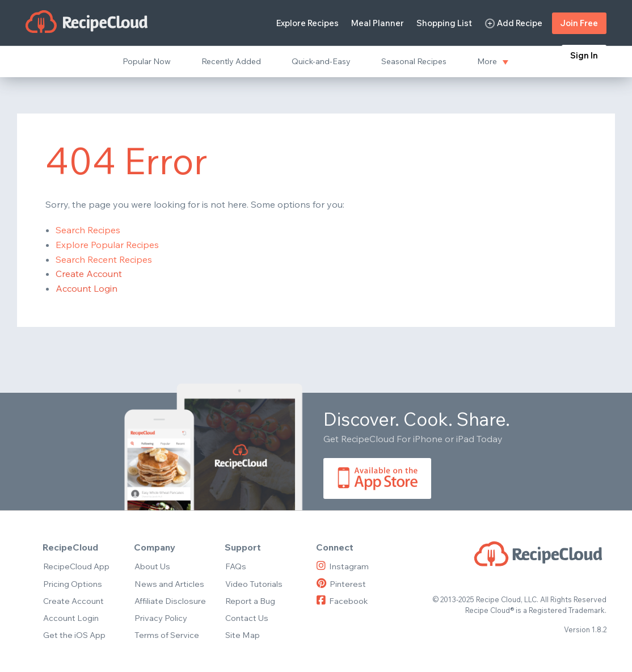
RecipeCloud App (76, 566)
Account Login (87, 288)
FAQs (236, 566)
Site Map (243, 635)
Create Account (89, 274)
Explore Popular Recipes (107, 245)
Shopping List (444, 23)
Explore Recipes (307, 23)
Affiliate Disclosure (170, 601)
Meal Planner (378, 23)
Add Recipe (513, 24)
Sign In (584, 55)
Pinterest (341, 584)
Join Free (579, 23)
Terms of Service (167, 635)
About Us (152, 566)
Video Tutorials (254, 584)
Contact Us (247, 618)
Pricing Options (73, 584)
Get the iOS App (74, 635)
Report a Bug (250, 601)
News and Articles (169, 584)
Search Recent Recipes (104, 259)
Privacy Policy (161, 618)
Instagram (343, 566)
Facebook (342, 601)
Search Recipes (88, 230)
